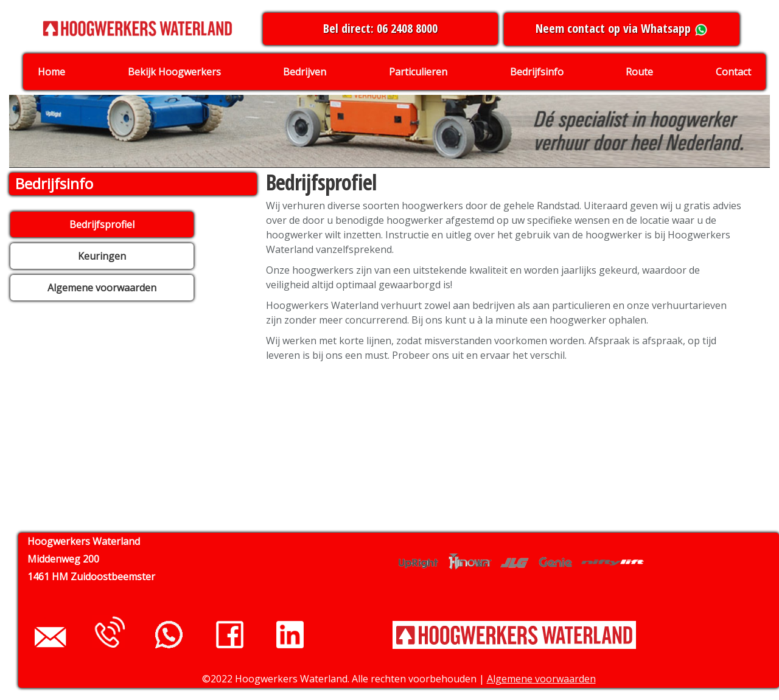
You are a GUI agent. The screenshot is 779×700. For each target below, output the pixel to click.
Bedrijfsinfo (537, 72)
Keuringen (102, 256)
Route (639, 72)
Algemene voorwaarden (102, 288)
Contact (733, 72)
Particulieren (418, 72)
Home (51, 72)
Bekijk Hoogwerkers (174, 72)
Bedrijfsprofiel (102, 224)
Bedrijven (305, 72)
